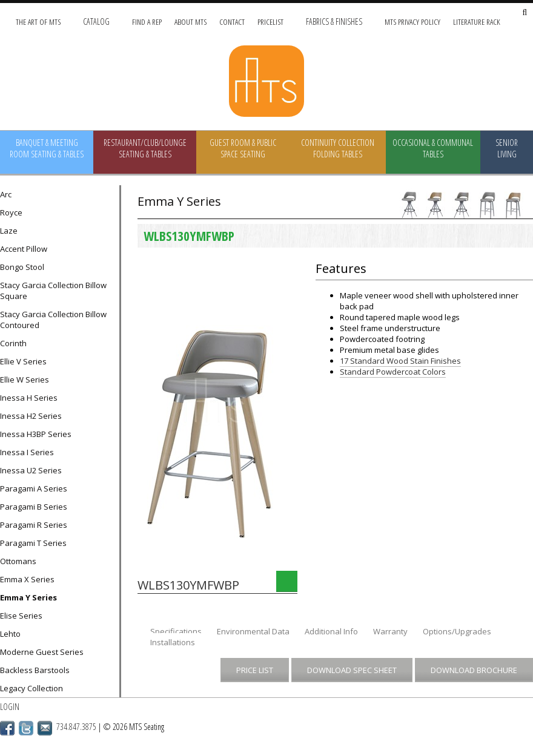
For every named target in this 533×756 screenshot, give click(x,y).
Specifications (176, 631)
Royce (11, 212)
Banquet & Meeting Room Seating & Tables (47, 148)
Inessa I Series (27, 452)
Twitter (26, 728)
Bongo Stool (22, 267)
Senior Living (507, 148)
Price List (255, 670)
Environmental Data (253, 631)
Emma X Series (27, 579)
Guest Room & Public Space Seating (243, 148)
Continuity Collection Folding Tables (338, 148)
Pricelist (270, 21)
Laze (9, 231)
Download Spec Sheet (352, 670)
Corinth (13, 343)
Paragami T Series (33, 543)
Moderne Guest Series (42, 652)
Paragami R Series (34, 525)
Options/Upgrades (457, 631)
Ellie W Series (25, 380)
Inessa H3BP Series (36, 434)
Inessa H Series (29, 398)
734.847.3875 (76, 727)
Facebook (7, 728)
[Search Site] (525, 13)
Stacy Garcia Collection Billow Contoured (53, 320)
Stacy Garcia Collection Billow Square (53, 291)
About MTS (190, 21)
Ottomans (18, 561)
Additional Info (331, 631)
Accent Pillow (24, 249)
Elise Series (21, 616)
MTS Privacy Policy (412, 21)
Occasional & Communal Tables (433, 148)
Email (45, 728)
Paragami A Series (34, 488)
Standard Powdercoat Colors (393, 372)
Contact (232, 21)
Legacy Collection (31, 688)
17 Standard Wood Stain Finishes (400, 361)
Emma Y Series (28, 597)
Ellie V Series (23, 361)
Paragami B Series (34, 507)
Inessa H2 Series (31, 416)
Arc (6, 194)
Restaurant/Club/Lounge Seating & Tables (145, 148)
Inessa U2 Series (31, 470)
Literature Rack (477, 21)
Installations (173, 642)
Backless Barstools (35, 670)
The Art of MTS (38, 21)
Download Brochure (474, 670)
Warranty (390, 631)
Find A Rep (147, 21)
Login (10, 707)
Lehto (10, 634)
